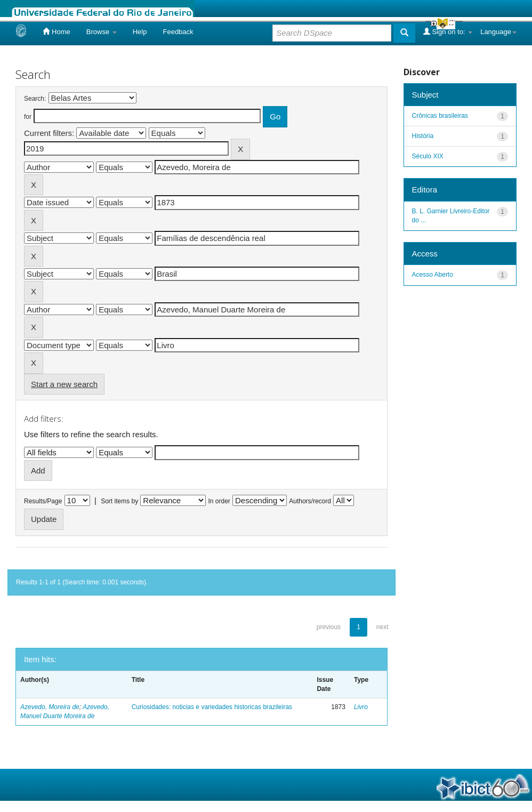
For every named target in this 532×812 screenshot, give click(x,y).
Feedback (178, 32)
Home (56, 31)
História (423, 136)
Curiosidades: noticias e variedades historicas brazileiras (212, 707)
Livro (361, 707)
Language (498, 32)
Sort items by (119, 501)
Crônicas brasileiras (440, 116)
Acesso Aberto (433, 275)
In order (219, 501)
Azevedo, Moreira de (50, 707)
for (28, 117)
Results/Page (43, 501)
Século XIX (428, 156)
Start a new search (64, 384)
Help (140, 32)
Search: (35, 99)
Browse (102, 32)
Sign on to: (448, 31)
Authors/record (310, 501)
